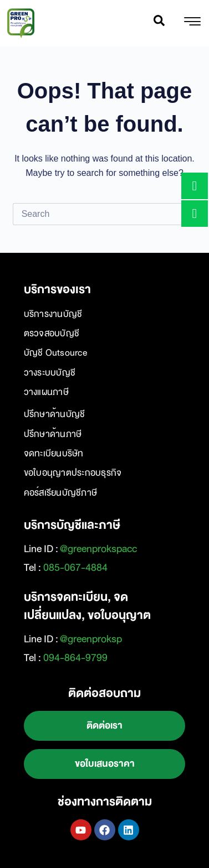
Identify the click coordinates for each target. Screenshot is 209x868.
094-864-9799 (75, 658)
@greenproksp (91, 639)
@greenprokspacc (98, 549)
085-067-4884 (75, 568)
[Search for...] (94, 214)
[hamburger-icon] (192, 23)
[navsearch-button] (159, 23)
